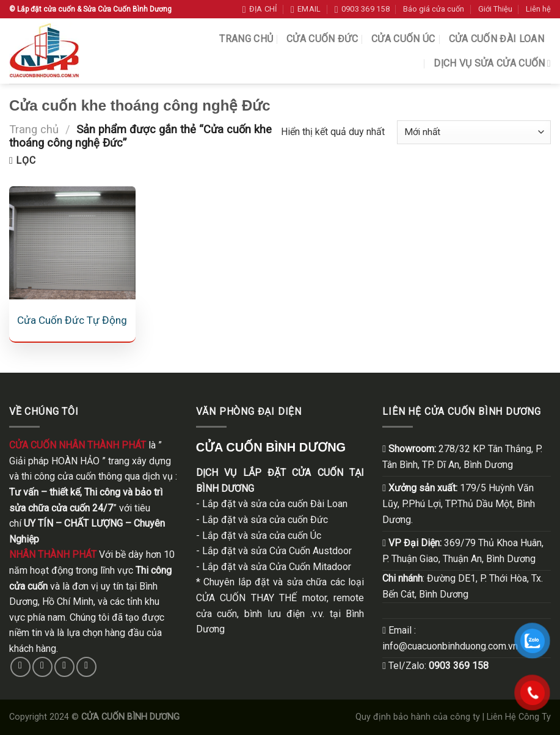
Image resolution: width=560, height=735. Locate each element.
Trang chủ (246, 39)
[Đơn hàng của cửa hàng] (474, 132)
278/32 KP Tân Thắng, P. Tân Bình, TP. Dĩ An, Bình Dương (462, 457)
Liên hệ (538, 9)
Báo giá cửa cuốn (434, 9)
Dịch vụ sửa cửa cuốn (492, 64)
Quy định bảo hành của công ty (418, 717)
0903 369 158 (459, 666)
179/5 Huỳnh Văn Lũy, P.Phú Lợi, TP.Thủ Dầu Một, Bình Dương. (459, 503)
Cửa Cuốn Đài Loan (496, 39)
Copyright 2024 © (94, 717)
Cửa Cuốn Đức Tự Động (72, 320)
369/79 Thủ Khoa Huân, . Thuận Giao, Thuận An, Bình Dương (463, 551)
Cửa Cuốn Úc (403, 39)
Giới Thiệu (495, 9)
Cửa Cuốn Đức (322, 39)
